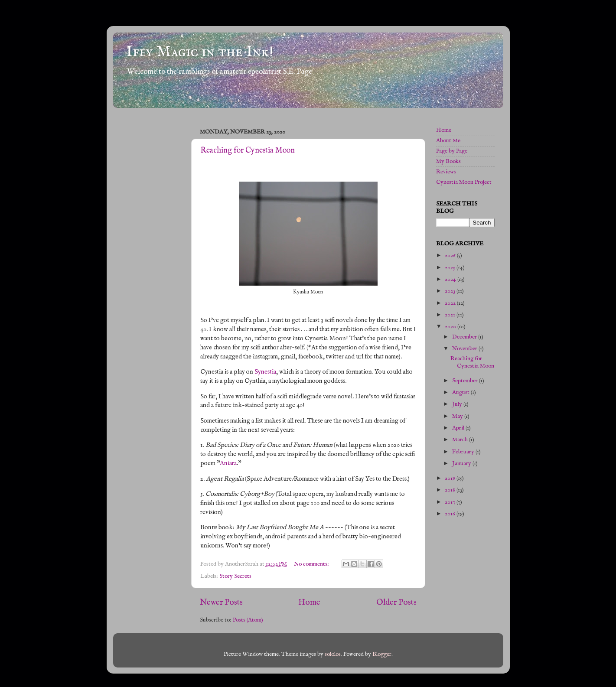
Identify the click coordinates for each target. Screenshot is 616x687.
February (464, 452)
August (461, 392)
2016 (451, 514)
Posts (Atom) (248, 620)
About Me (448, 141)
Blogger (382, 654)
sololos (333, 654)
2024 (451, 279)
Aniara (228, 463)
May (458, 416)
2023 (451, 291)
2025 (451, 268)
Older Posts (396, 602)
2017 (451, 502)
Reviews (446, 172)
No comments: (312, 564)
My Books (448, 161)
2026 (451, 256)
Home (309, 602)
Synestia (265, 372)
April (459, 428)
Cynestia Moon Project (464, 182)
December (465, 337)
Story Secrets (235, 576)
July (458, 404)
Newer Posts (221, 602)
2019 (451, 478)
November (465, 349)
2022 (451, 303)
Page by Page (452, 151)
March (461, 440)
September (466, 381)
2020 (451, 327)
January (462, 464)
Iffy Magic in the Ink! (200, 52)
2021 (451, 315)
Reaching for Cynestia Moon (248, 151)
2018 (451, 490)
